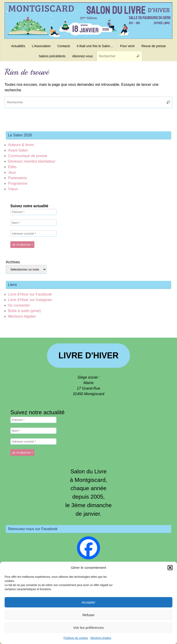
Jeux (12, 172)
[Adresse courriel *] (33, 234)
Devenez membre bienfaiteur (32, 161)
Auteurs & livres (21, 145)
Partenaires (18, 178)
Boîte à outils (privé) (24, 311)
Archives (13, 262)
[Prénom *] (33, 212)
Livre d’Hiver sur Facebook (30, 294)
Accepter (88, 602)
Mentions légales (101, 638)
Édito (12, 167)
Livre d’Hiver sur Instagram (30, 300)
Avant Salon (18, 150)
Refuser (89, 615)
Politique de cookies (76, 638)
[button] (170, 568)
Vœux (13, 189)
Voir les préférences (89, 628)
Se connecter (19, 305)
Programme (18, 183)
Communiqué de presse (28, 156)
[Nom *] (33, 223)
